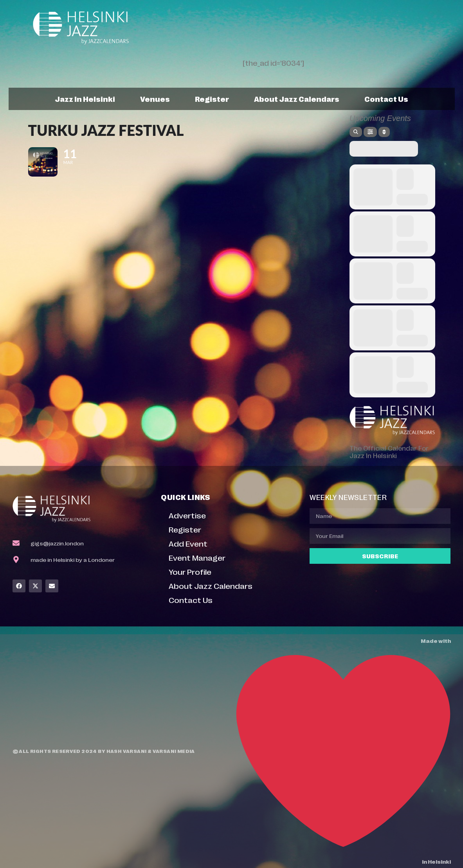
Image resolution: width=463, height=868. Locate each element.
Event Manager (197, 557)
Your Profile (190, 571)
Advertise (187, 515)
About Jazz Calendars (297, 99)
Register (212, 99)
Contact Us (386, 99)
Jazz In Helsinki (85, 99)
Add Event (188, 543)
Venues (155, 99)
